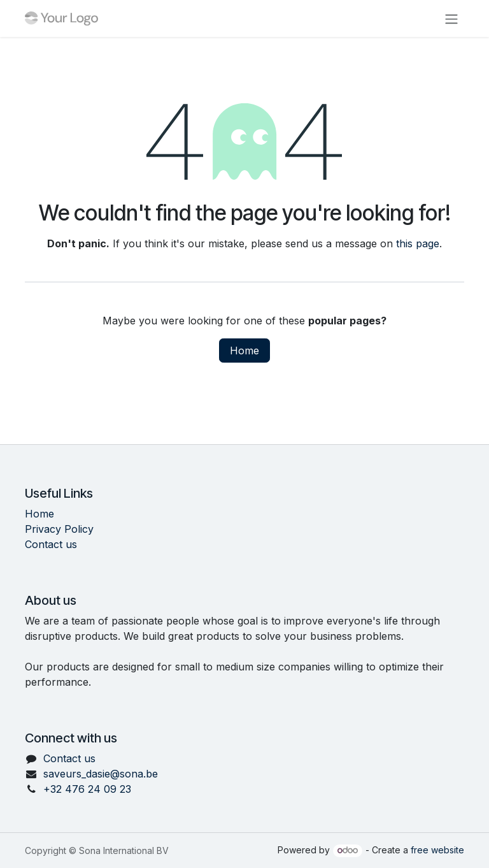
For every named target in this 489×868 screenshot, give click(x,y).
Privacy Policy (59, 529)
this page (418, 243)
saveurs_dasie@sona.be (101, 774)
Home (244, 351)
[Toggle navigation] (451, 18)
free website (437, 850)
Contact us (51, 544)
